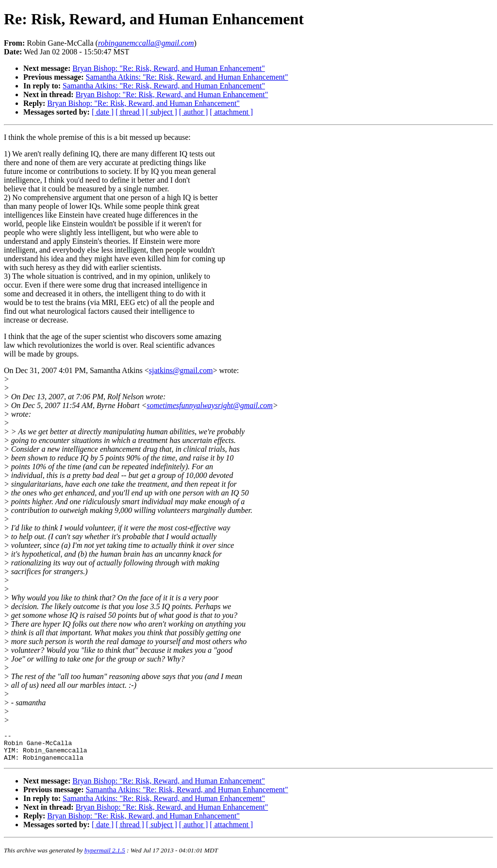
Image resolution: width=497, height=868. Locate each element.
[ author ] (194, 112)
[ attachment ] (231, 112)
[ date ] (103, 112)
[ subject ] (162, 112)
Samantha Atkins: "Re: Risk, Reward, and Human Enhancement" (187, 77)
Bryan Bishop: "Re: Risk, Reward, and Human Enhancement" (169, 68)
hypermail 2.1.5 (105, 856)
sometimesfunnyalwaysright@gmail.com (210, 405)
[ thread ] (130, 112)
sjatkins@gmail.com (181, 370)
